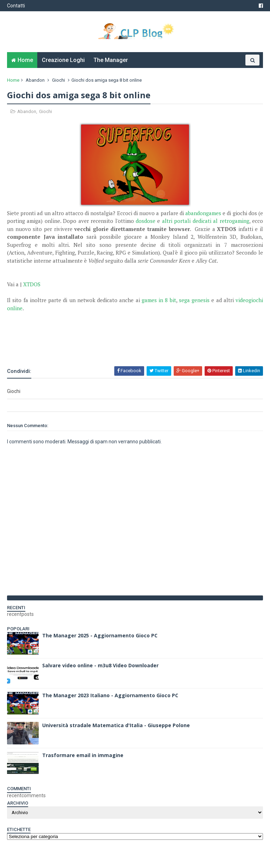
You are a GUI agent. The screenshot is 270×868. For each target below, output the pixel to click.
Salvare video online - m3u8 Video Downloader (100, 665)
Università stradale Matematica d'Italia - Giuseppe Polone (116, 725)
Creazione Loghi (63, 60)
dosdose (146, 221)
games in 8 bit (159, 300)
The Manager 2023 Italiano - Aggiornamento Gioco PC (110, 695)
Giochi (59, 80)
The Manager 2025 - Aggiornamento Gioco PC (100, 635)
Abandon (35, 80)
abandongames (203, 213)
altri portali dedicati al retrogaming (206, 221)
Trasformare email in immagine (83, 755)
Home (25, 60)
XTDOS (32, 284)
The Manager (111, 60)
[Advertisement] (89, 346)
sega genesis (194, 300)
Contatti (16, 6)
